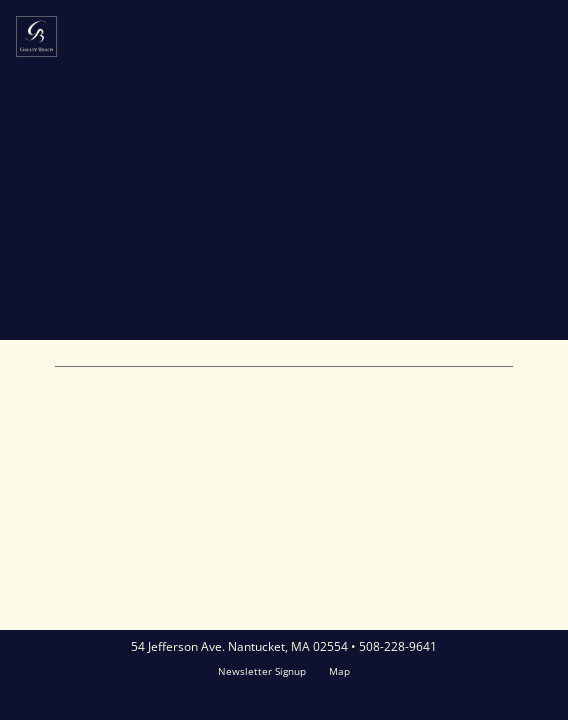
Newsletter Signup (262, 671)
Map (339, 671)
